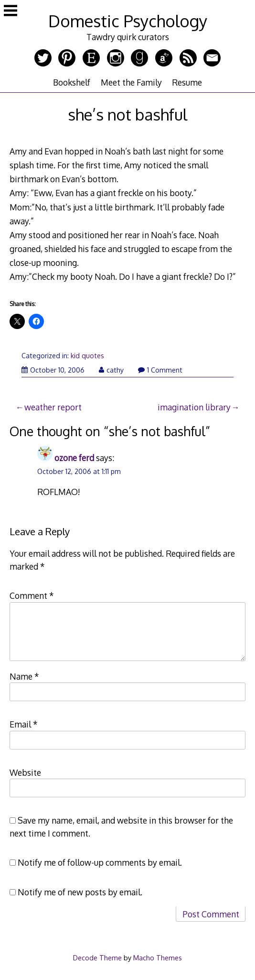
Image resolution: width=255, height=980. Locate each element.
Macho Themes (158, 958)
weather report (53, 407)
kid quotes (87, 356)
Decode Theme (97, 958)
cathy (111, 370)
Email (24, 724)
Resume (187, 82)
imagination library (194, 407)
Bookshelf (72, 82)
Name (24, 676)
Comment (32, 595)
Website (25, 772)
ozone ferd (74, 458)
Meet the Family (131, 82)
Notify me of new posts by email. (80, 892)
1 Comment (160, 370)
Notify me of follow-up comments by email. (100, 862)
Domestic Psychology (128, 21)
